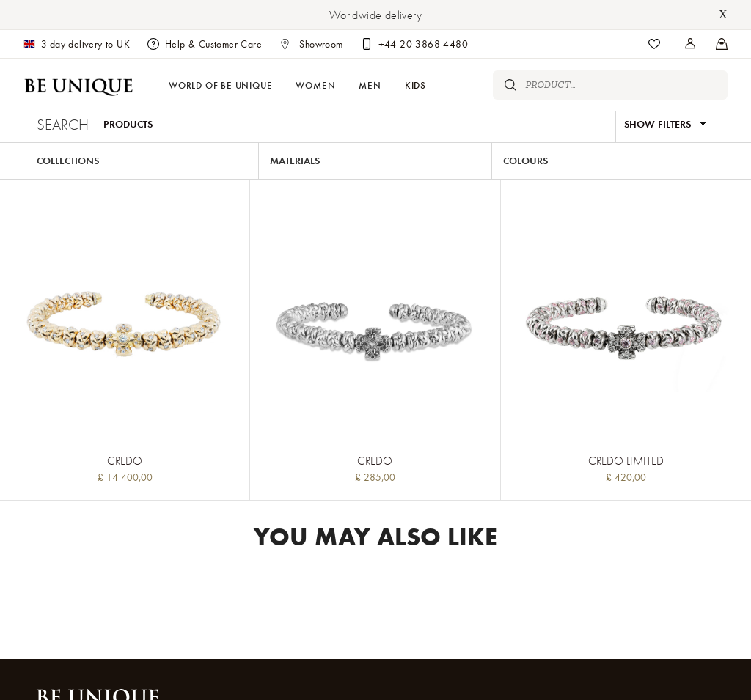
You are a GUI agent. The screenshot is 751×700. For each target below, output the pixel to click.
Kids (415, 85)
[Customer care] (414, 44)
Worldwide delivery (375, 15)
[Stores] (691, 44)
